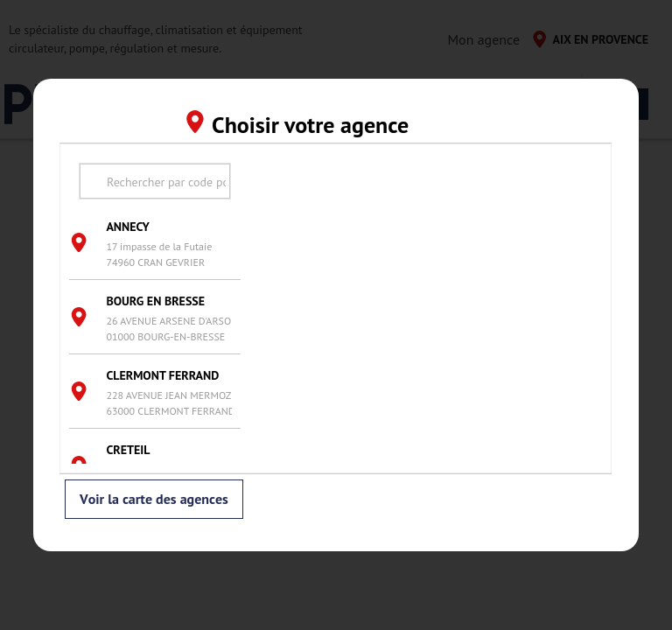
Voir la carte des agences (154, 500)
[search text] (155, 181)
